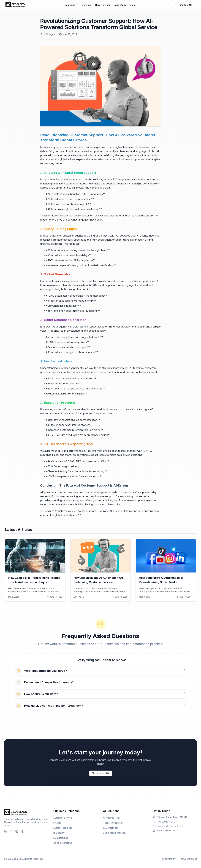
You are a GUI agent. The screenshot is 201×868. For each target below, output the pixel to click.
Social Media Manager (115, 833)
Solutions (71, 5)
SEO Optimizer (110, 828)
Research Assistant (113, 823)
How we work (103, 5)
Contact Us (183, 5)
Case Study (120, 5)
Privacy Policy (168, 859)
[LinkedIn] (5, 831)
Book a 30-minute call (166, 830)
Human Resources (63, 828)
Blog (132, 5)
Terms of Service (188, 859)
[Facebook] (22, 831)
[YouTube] (11, 831)
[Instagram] (17, 831)
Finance (57, 823)
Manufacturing (61, 838)
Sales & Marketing (63, 843)
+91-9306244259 (164, 822)
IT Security (59, 833)
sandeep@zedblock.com (168, 826)
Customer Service (63, 818)
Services (87, 5)
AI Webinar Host (111, 818)
